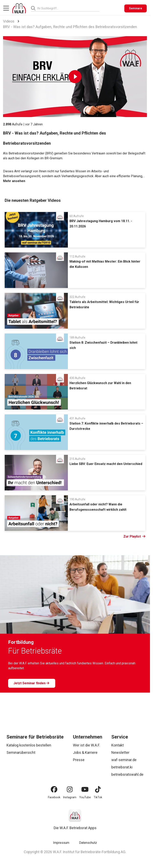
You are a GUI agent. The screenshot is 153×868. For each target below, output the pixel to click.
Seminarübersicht (21, 752)
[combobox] (68, 8)
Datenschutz (88, 843)
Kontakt (118, 745)
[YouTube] (85, 789)
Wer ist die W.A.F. (86, 745)
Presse (79, 760)
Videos (9, 21)
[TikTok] (98, 789)
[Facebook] (54, 789)
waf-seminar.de (124, 760)
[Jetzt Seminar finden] (32, 683)
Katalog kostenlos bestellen (29, 745)
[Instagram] (70, 789)
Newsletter (120, 752)
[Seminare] (136, 8)
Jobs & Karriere (85, 752)
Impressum (61, 843)
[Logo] (19, 8)
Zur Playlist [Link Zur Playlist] (134, 537)
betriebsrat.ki (122, 767)
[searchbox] (67, 8)
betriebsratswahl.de (127, 774)
